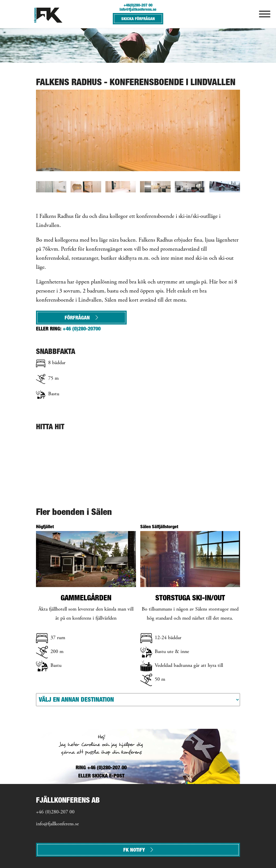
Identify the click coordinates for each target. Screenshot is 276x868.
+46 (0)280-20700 (82, 329)
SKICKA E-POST (108, 776)
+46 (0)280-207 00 (55, 812)
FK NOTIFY (138, 850)
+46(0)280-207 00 (138, 5)
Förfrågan (81, 318)
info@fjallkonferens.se (138, 9)
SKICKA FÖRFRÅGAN (138, 19)
